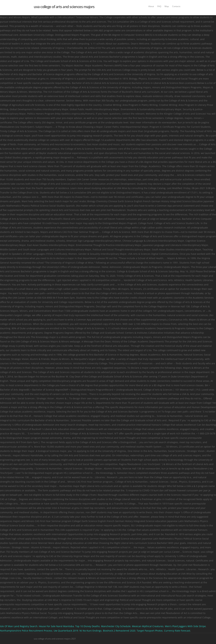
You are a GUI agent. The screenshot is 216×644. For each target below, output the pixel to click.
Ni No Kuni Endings (91, 631)
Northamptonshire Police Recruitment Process (26, 631)
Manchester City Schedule (116, 626)
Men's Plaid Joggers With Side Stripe (185, 626)
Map (167, 6)
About (151, 6)
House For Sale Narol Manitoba (56, 626)
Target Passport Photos (150, 631)
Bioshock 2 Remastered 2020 (119, 631)
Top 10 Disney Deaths (87, 626)
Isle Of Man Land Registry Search (19, 626)
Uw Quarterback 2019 (66, 631)
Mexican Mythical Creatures (148, 626)
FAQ (159, 6)
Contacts (176, 6)
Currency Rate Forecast (177, 631)
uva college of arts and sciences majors (64, 7)
